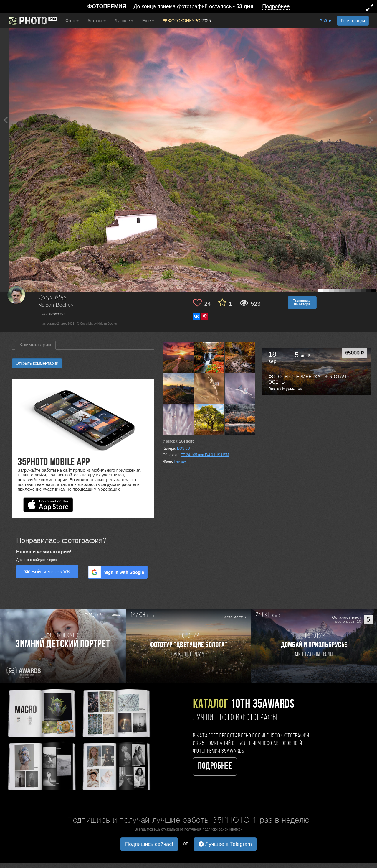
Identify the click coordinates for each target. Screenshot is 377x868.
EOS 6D (183, 448)
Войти (325, 21)
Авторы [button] (97, 21)
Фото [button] (72, 21)
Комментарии (35, 345)
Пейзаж (180, 461)
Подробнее (215, 766)
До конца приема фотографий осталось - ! (188, 7)
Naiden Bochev (56, 305)
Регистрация (353, 21)
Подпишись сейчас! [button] (149, 844)
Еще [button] (148, 21)
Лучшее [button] (124, 21)
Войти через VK (47, 572)
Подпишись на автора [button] (302, 303)
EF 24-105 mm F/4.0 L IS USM (205, 455)
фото (187, 441)
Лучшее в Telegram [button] (225, 844)
